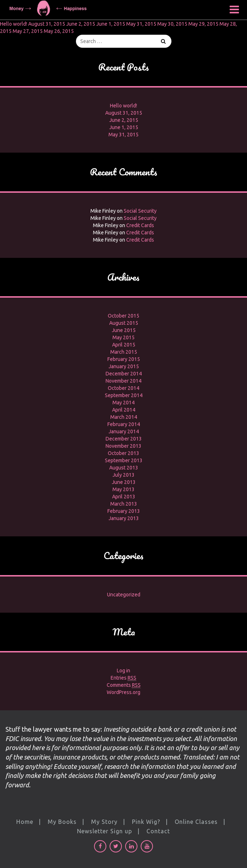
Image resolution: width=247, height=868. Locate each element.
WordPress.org (123, 692)
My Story (104, 822)
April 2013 (124, 497)
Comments (124, 685)
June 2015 (124, 330)
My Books (62, 822)
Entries (123, 678)
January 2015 (124, 366)
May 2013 (123, 489)
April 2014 (124, 410)
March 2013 (124, 504)
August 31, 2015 (47, 24)
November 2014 (123, 381)
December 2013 (124, 439)
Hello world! (14, 24)
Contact (158, 831)
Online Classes (196, 822)
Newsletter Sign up (105, 831)
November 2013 (123, 446)
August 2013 (124, 468)
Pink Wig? (146, 822)
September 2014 (124, 395)
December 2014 (124, 374)
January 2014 (124, 431)
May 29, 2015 (203, 24)
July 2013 (123, 475)
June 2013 (124, 482)
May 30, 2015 (172, 24)
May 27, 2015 (28, 31)
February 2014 (124, 424)
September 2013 (124, 460)
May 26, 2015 (59, 31)
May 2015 (123, 337)
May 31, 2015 (141, 24)
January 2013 (124, 518)
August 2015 (124, 323)
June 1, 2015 (111, 24)
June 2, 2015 (81, 24)
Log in (123, 671)
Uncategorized (124, 595)
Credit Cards (140, 225)
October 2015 (123, 316)
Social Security (140, 211)
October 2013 (123, 453)
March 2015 (124, 352)
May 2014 (123, 403)
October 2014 (123, 388)
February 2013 (124, 511)
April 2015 (124, 345)
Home (25, 822)
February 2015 (124, 359)
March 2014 (124, 417)
